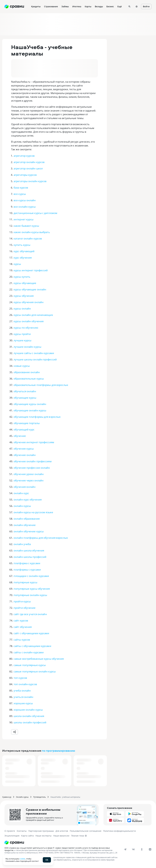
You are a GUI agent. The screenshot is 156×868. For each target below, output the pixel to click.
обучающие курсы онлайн (30, 404)
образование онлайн (27, 372)
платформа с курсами (27, 563)
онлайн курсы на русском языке (33, 512)
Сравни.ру (7, 797)
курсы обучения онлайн (29, 302)
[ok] (142, 849)
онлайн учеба (22, 544)
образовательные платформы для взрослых (41, 385)
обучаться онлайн (25, 391)
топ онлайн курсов (25, 684)
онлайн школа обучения (29, 550)
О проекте (10, 831)
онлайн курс (21, 493)
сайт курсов (21, 620)
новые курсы (22, 366)
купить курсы (22, 245)
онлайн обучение (25, 525)
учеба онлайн (22, 691)
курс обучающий (24, 251)
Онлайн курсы (22, 797)
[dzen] (150, 849)
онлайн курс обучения (28, 500)
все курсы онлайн (25, 200)
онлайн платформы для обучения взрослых (41, 538)
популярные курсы (25, 582)
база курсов (21, 188)
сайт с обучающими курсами (31, 633)
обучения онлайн (25, 487)
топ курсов (20, 678)
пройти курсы (22, 601)
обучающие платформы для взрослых (37, 417)
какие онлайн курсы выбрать (32, 232)
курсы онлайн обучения (29, 321)
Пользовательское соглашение (86, 831)
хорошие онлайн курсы (28, 710)
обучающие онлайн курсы (30, 410)
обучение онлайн (25, 455)
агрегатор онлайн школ (28, 168)
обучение (20, 436)
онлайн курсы (22, 506)
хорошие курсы (23, 703)
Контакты (22, 831)
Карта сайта (27, 836)
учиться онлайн (23, 697)
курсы (17, 264)
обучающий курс (24, 429)
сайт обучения (23, 627)
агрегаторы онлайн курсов (30, 181)
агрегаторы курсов (25, 175)
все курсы (20, 194)
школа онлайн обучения (29, 716)
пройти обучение (25, 608)
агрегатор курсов (24, 156)
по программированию (58, 751)
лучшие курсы (22, 340)
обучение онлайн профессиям (33, 461)
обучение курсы (24, 449)
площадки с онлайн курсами (31, 576)
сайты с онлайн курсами (29, 652)
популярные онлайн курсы (30, 595)
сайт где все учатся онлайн (30, 614)
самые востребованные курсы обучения (39, 659)
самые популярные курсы (30, 665)
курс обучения (23, 258)
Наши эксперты (43, 836)
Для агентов (62, 831)
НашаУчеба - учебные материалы (65, 797)
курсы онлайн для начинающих (33, 315)
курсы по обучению (26, 328)
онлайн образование (27, 519)
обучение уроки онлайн (29, 474)
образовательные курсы (29, 379)
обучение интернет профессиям (34, 442)
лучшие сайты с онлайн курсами (34, 353)
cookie (22, 859)
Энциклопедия (12, 836)
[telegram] (125, 849)
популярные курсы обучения (32, 589)
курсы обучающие (25, 283)
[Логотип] (73, 843)
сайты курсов (22, 640)
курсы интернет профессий (31, 270)
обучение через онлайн (29, 480)
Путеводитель (39, 797)
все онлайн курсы (25, 207)
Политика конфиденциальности (119, 831)
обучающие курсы (25, 398)
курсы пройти (22, 334)
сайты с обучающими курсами (32, 646)
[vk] (133, 849)
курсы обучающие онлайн (30, 289)
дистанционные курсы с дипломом (35, 213)
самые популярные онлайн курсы (35, 671)
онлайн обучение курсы (29, 531)
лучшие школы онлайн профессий (35, 359)
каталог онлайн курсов (28, 238)
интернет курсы (24, 219)
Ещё (120, 6)
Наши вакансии (61, 836)
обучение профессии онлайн (32, 468)
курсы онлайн (22, 309)
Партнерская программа (41, 831)
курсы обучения (24, 296)
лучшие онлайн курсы (27, 347)
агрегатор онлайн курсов (29, 162)
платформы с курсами (27, 570)
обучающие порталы (27, 423)
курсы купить (22, 277)
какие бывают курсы (26, 226)
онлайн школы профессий (30, 557)
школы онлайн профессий (30, 722)
